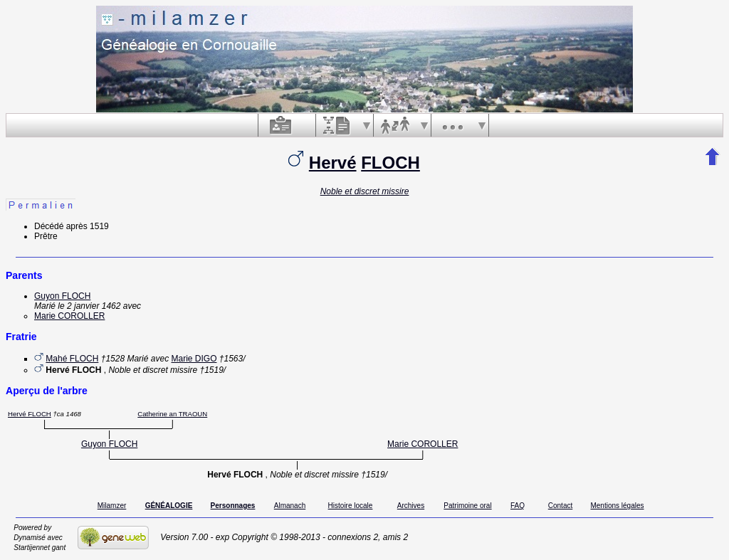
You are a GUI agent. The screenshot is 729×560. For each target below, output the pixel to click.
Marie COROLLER (69, 316)
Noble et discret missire (365, 191)
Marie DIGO (194, 359)
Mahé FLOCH (72, 359)
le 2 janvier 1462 (89, 306)
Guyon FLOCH (62, 296)
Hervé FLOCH (30, 414)
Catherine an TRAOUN (172, 414)
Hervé (333, 163)
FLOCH (390, 163)
